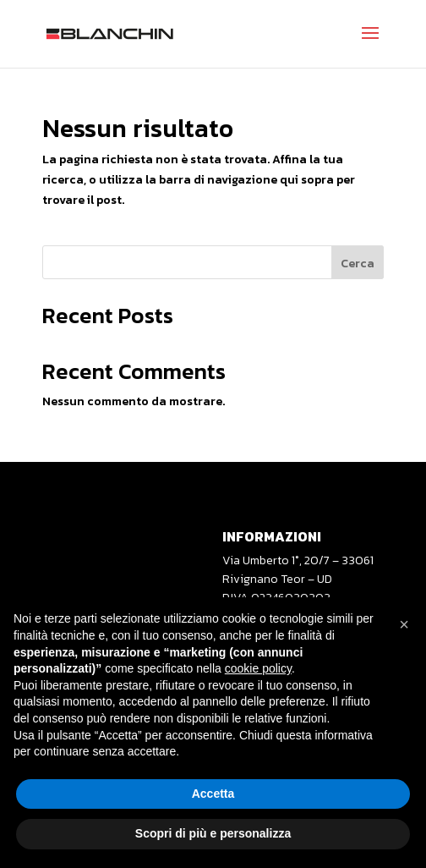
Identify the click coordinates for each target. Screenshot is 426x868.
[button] (404, 624)
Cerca (358, 264)
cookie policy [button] (258, 668)
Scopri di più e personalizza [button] (213, 833)
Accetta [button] (213, 794)
